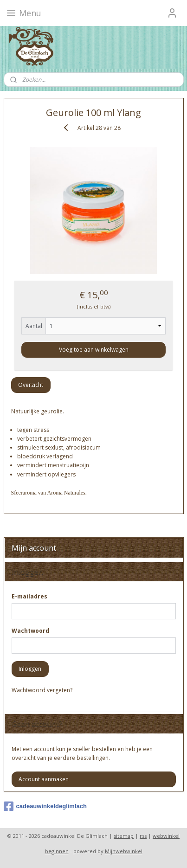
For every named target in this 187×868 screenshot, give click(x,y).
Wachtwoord (30, 631)
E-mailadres (29, 596)
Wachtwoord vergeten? (42, 690)
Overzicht (31, 385)
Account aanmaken (44, 779)
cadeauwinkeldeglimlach (45, 806)
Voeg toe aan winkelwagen (94, 350)
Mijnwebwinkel (124, 851)
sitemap (124, 836)
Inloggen (30, 669)
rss (143, 836)
